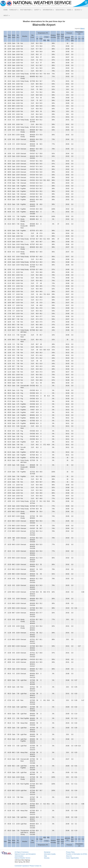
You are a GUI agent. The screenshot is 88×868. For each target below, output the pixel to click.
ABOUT (7, 16)
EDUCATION (61, 10)
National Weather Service (22, 858)
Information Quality (50, 854)
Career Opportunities (72, 858)
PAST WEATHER (26, 10)
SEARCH (78, 10)
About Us (69, 856)
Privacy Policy (70, 852)
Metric (82, 29)
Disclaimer (47, 852)
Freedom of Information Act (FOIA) (77, 854)
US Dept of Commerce (22, 852)
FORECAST (14, 10)
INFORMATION (48, 10)
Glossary (47, 858)
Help (45, 856)
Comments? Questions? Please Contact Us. (28, 866)
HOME (5, 10)
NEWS (70, 10)
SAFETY (38, 10)
